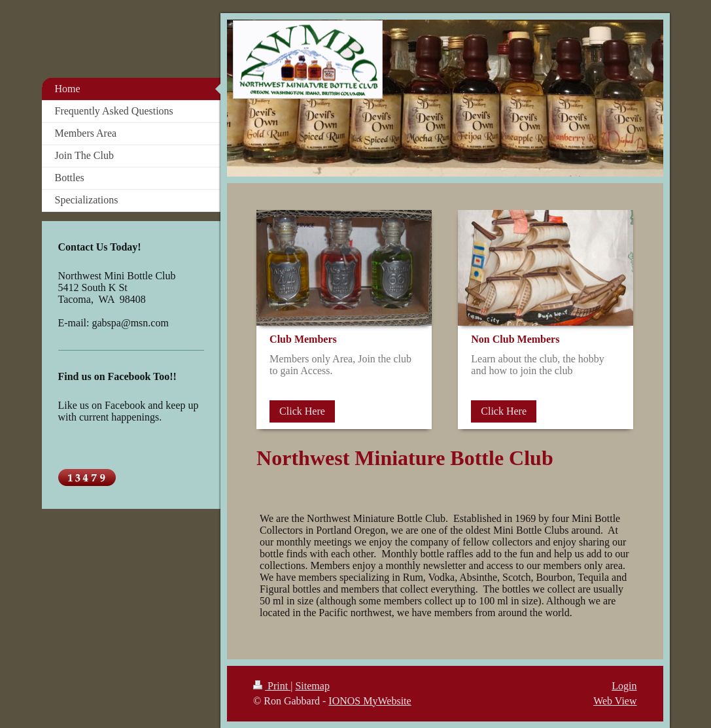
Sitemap (312, 686)
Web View (615, 701)
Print (272, 686)
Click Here (302, 411)
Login (624, 686)
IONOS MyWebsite (370, 701)
